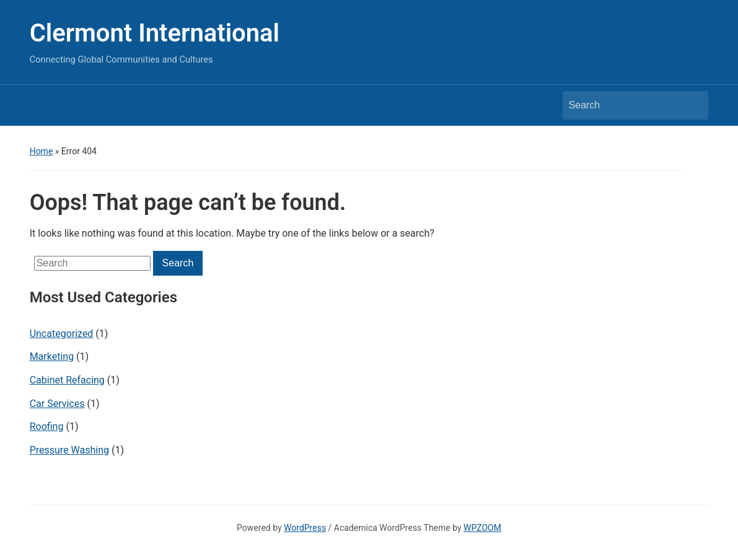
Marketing (52, 357)
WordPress (305, 528)
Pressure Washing (69, 450)
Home (42, 151)
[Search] (624, 105)
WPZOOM (482, 528)
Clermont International (155, 33)
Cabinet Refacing (67, 380)
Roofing (47, 427)
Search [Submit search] (693, 105)
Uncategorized (62, 334)
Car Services (57, 404)
